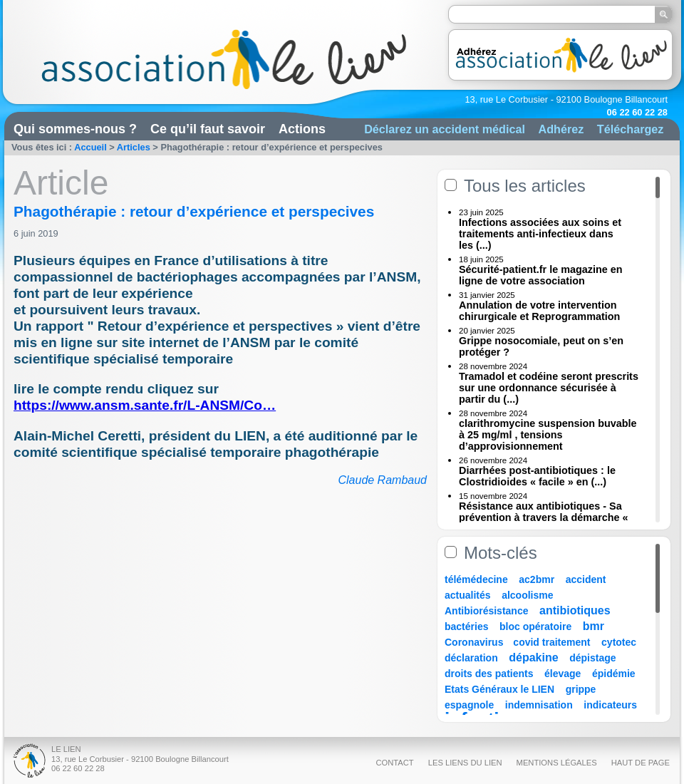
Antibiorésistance (486, 611)
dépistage (592, 658)
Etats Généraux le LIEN (499, 689)
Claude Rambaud (382, 480)
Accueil (90, 147)
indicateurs (610, 705)
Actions (302, 129)
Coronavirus (475, 642)
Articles (134, 147)
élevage (563, 674)
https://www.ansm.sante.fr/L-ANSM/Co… (145, 405)
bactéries (466, 626)
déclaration (471, 658)
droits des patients (489, 674)
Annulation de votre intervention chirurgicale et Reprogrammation (539, 311)
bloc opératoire (535, 626)
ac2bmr (537, 579)
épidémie (614, 674)
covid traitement (551, 642)
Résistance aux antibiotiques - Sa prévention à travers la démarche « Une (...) (544, 517)
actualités (468, 595)
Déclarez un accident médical (445, 129)
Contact (394, 763)
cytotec (619, 642)
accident (586, 579)
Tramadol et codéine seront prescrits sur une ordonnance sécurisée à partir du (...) (549, 388)
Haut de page (641, 763)
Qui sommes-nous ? (75, 129)
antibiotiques (575, 610)
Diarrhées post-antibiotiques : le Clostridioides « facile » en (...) (537, 476)
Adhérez (561, 129)
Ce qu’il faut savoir (208, 129)
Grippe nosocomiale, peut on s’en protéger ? (541, 346)
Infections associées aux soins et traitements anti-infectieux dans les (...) (540, 234)
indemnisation (539, 705)
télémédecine (476, 579)
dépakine (533, 657)
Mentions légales (557, 763)
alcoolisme (527, 595)
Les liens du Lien (465, 763)
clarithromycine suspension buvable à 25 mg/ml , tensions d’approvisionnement (548, 435)
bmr (594, 626)
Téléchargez (631, 129)
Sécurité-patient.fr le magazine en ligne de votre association (541, 275)
